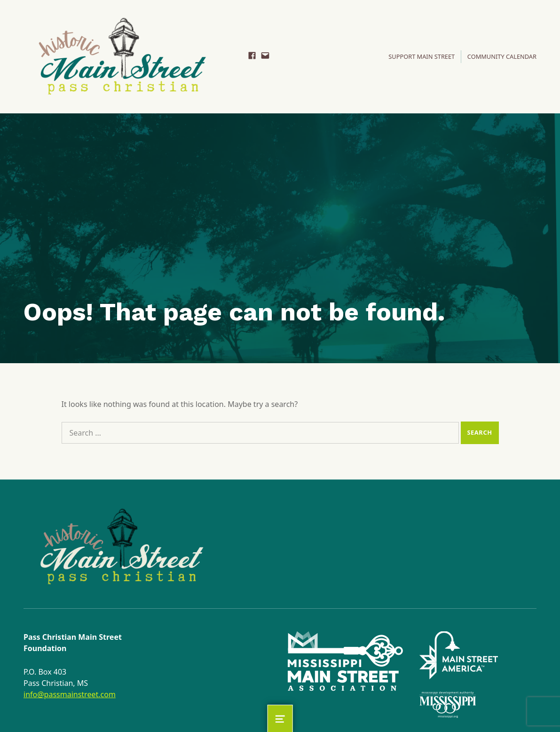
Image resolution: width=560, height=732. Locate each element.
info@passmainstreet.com (70, 694)
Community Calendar (502, 56)
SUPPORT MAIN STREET (422, 56)
